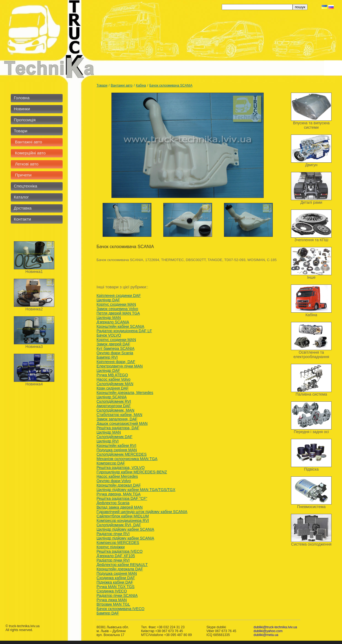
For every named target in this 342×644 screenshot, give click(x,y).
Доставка (23, 208)
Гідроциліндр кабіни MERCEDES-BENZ (132, 472)
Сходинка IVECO (112, 591)
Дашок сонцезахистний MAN (122, 423)
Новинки (22, 109)
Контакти (22, 219)
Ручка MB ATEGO (112, 375)
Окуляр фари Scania (115, 353)
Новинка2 (34, 309)
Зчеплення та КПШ (311, 240)
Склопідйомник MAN (115, 384)
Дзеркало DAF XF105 (116, 556)
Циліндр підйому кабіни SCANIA (125, 529)
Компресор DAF (111, 463)
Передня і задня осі (311, 432)
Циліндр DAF (108, 300)
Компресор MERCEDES (118, 543)
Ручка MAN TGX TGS (116, 587)
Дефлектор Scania (113, 503)
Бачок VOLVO (109, 335)
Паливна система (311, 394)
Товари (21, 131)
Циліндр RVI (108, 441)
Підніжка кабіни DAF (115, 582)
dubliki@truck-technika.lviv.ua (275, 627)
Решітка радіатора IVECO (120, 551)
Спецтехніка (26, 186)
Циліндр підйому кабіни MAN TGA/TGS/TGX (136, 490)
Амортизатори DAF (114, 406)
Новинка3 (34, 347)
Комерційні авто (30, 153)
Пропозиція (25, 120)
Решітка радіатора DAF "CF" (122, 498)
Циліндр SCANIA (112, 397)
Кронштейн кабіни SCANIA (120, 326)
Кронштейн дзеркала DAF (120, 569)
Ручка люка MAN (112, 600)
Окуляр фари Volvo (114, 481)
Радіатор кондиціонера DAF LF (124, 331)
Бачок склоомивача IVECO (121, 609)
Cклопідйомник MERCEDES (122, 454)
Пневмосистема (311, 507)
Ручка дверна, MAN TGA (119, 494)
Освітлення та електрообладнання (311, 355)
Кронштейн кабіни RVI (116, 446)
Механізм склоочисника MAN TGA (127, 459)
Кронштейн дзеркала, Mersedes (125, 393)
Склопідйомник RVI (114, 401)
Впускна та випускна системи (311, 125)
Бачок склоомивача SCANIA (171, 85)
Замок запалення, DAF (117, 419)
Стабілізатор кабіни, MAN (119, 415)
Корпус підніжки (111, 547)
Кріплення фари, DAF (116, 362)
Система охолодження (311, 544)
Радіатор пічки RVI (113, 534)
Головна (22, 98)
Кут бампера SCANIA (116, 348)
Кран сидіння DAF (113, 388)
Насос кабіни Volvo (113, 379)
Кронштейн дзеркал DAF (119, 485)
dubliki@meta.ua (266, 635)
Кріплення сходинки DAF (119, 296)
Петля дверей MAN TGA (118, 313)
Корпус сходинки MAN (116, 304)
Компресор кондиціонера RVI (123, 520)
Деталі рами (311, 202)
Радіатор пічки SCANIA (117, 595)
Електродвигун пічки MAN (120, 366)
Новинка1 (34, 272)
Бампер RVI (107, 357)
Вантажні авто (28, 142)
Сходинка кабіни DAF (116, 578)
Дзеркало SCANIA (113, 322)
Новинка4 (34, 384)
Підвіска (311, 469)
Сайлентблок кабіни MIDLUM (123, 516)
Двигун (311, 165)
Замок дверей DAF (113, 344)
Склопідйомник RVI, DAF (119, 525)
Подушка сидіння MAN (117, 450)
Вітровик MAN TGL (113, 604)
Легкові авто (26, 164)
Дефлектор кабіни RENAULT (122, 565)
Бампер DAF (108, 613)
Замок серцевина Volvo (117, 309)
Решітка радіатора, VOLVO (121, 468)
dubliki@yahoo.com (268, 631)
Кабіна (141, 85)
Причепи (23, 175)
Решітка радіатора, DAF (118, 428)
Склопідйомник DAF (114, 437)
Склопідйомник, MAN (115, 410)
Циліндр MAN (109, 318)
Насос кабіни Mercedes (117, 476)
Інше (311, 277)
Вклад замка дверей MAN (120, 507)
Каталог (21, 197)
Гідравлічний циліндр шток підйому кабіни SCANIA (142, 512)
